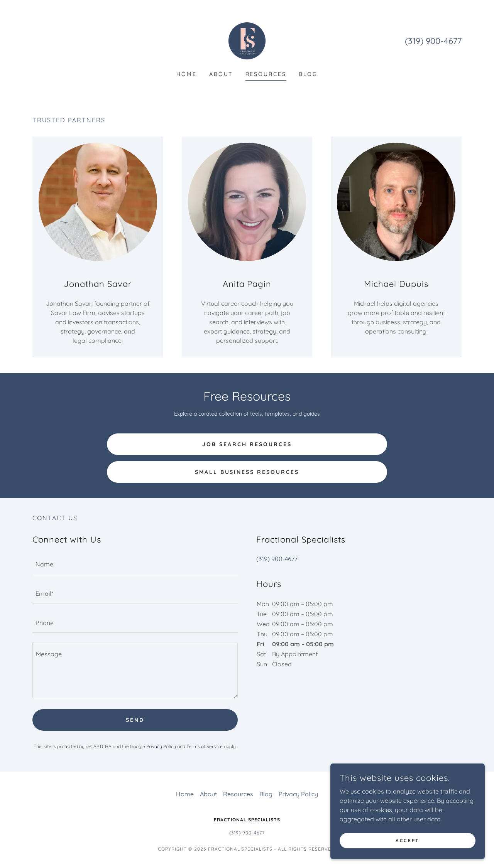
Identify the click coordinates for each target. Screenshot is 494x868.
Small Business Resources (247, 472)
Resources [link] (266, 74)
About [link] (221, 74)
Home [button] (185, 794)
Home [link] (187, 74)
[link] (247, 40)
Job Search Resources (247, 444)
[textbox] (135, 564)
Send (135, 720)
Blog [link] (308, 74)
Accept (407, 840)
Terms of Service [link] (205, 746)
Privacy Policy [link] (161, 746)
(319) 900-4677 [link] (433, 41)
